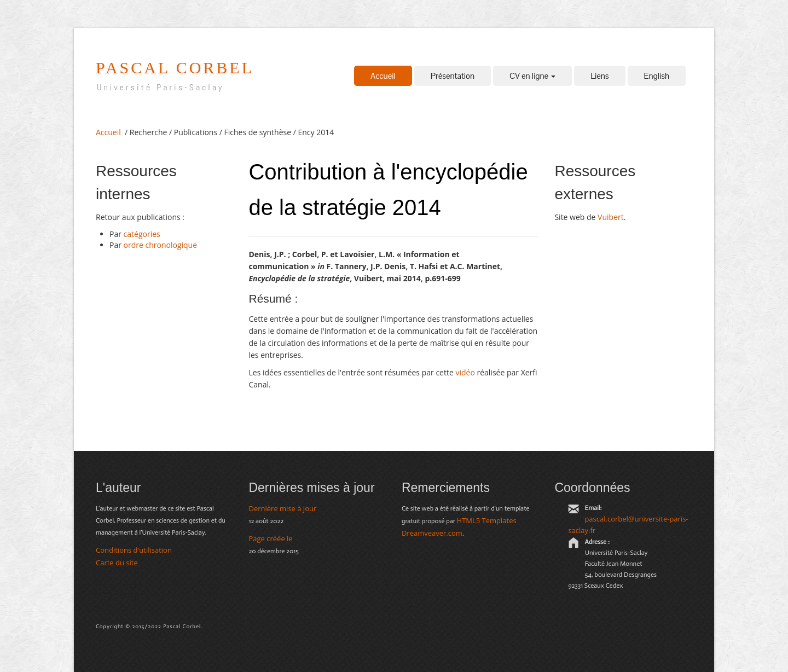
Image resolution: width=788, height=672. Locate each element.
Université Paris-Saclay (160, 87)
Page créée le (270, 538)
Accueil (383, 76)
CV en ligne (532, 76)
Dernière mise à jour (282, 508)
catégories (142, 234)
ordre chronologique (160, 245)
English (657, 76)
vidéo (465, 372)
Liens (599, 76)
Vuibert (611, 217)
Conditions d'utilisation (134, 550)
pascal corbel (175, 68)
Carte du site (117, 563)
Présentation (453, 76)
